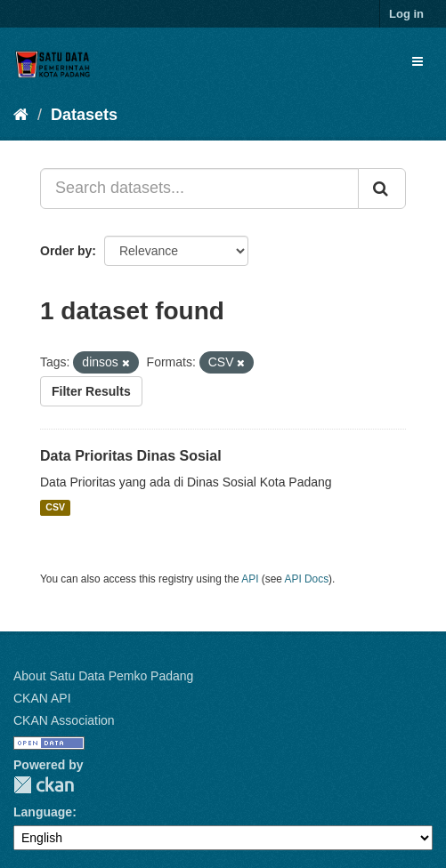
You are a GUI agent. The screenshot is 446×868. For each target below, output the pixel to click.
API (250, 579)
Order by (66, 251)
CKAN (44, 785)
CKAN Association (64, 720)
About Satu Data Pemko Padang (103, 676)
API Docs (307, 579)
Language (43, 812)
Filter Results (91, 391)
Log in (406, 14)
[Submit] (382, 189)
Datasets (84, 115)
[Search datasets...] (199, 189)
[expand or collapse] (418, 61)
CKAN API (42, 698)
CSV (55, 508)
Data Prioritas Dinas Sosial (131, 456)
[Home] (21, 115)
